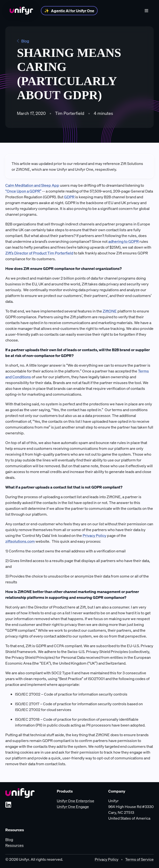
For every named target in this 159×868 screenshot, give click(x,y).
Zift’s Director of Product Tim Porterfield (39, 253)
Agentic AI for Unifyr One (73, 11)
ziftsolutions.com (20, 541)
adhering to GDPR (123, 241)
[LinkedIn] (8, 805)
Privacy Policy (94, 535)
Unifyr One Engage (73, 807)
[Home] (21, 11)
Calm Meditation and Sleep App (32, 185)
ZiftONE (110, 311)
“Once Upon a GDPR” (23, 191)
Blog (23, 41)
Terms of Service (139, 859)
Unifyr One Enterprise (76, 801)
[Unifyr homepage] (20, 793)
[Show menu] (146, 11)
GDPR (69, 197)
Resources (14, 845)
